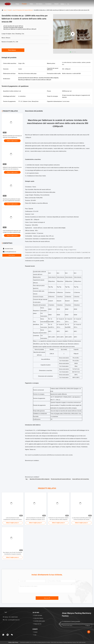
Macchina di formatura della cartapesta (40, 479)
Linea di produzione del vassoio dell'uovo (23, 10)
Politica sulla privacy (13, 642)
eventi (56, 4)
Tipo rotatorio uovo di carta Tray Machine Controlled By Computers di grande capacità (13, 553)
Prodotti (24, 4)
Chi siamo (39, 4)
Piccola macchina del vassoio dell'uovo (61, 479)
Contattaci (48, 4)
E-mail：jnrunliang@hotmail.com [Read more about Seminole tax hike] (11, 620)
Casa (17, 4)
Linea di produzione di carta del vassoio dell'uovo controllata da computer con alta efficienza (36, 519)
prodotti (9, 10)
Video (31, 4)
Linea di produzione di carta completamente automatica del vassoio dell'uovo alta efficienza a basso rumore (13, 519)
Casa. (5, 10)
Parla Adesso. (13, 50)
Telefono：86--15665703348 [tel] (10, 617)
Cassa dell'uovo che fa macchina (81, 479)
